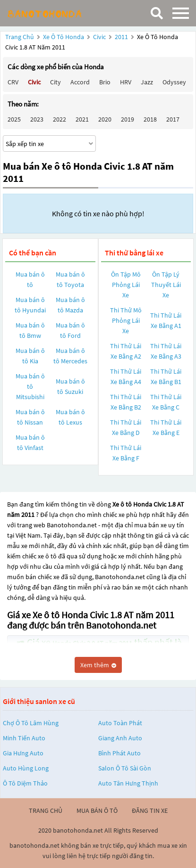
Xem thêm (98, 665)
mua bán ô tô (97, 811)
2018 (150, 119)
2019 (128, 119)
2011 (122, 37)
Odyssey (174, 82)
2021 (82, 119)
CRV (13, 82)
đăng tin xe (150, 811)
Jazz (147, 82)
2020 (105, 119)
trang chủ (46, 811)
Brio (105, 82)
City (55, 82)
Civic (100, 37)
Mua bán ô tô (30, 279)
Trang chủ (20, 37)
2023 (37, 119)
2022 (60, 119)
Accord (80, 82)
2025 (14, 119)
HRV (126, 82)
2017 (173, 119)
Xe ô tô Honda (64, 37)
